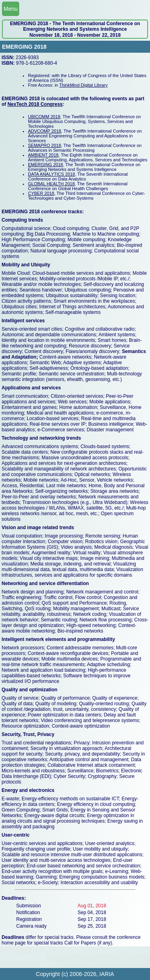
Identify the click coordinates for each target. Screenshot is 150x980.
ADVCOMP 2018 (45, 131)
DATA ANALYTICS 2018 (51, 174)
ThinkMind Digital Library (83, 85)
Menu (11, 9)
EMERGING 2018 (45, 165)
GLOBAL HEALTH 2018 (51, 184)
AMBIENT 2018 (43, 155)
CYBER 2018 (41, 193)
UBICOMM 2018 (44, 117)
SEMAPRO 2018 (45, 145)
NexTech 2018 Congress (35, 104)
